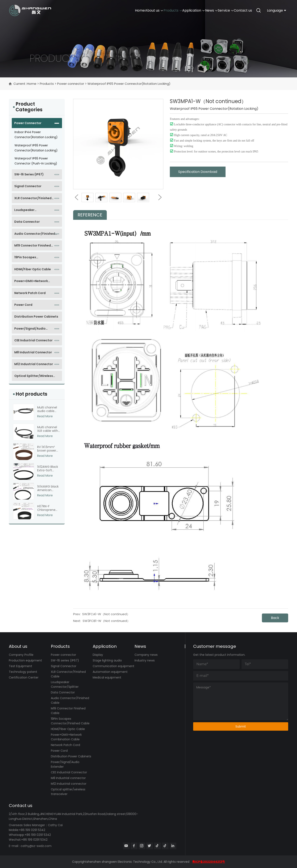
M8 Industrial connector (33, 352)
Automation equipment (110, 672)
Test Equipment (20, 666)
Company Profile (21, 655)
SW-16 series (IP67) (29, 174)
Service (217, 10)
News (197, 10)
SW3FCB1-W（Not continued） (106, 621)
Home (102, 10)
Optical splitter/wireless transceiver (34, 377)
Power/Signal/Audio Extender (30, 330)
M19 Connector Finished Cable (33, 247)
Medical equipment (107, 677)
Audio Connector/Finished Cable (35, 235)
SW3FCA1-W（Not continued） (106, 614)
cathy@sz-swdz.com (36, 846)
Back (275, 618)
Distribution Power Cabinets (36, 317)
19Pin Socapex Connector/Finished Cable (35, 259)
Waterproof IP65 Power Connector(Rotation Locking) (129, 84)
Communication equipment (114, 666)
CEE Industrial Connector (33, 340)
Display (98, 655)
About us (122, 10)
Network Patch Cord (30, 293)
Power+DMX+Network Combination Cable (31, 282)
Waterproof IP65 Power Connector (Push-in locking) (36, 161)
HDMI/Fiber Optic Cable (33, 269)
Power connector (71, 84)
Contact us (240, 10)
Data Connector (27, 222)
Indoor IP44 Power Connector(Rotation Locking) (36, 135)
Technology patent (23, 672)
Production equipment (25, 660)
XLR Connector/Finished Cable (33, 200)
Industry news (145, 660)
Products (146, 10)
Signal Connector (28, 186)
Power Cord (23, 305)
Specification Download (198, 172)
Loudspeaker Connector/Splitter (29, 211)
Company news (146, 655)
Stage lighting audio (107, 660)
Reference (90, 215)
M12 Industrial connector (34, 364)
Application (173, 10)
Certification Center (24, 677)
